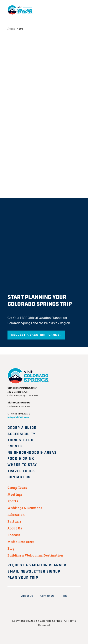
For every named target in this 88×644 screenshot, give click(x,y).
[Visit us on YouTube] (44, 608)
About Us (15, 528)
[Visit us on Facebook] (24, 608)
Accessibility (22, 434)
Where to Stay (22, 465)
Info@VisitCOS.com (18, 417)
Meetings (15, 494)
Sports (13, 501)
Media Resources (21, 542)
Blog (11, 548)
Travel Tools (21, 471)
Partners (14, 521)
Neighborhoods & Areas (32, 453)
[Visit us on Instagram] (34, 608)
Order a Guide (22, 428)
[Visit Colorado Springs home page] (20, 10)
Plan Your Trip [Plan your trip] (25, 578)
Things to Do (20, 440)
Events (15, 446)
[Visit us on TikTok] (64, 608)
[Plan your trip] (41, 10)
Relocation (16, 515)
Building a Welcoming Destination (35, 555)
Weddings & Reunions (25, 508)
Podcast (14, 535)
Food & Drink (21, 459)
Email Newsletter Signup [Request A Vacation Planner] (36, 572)
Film (64, 596)
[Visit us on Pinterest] (54, 608)
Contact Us (19, 477)
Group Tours (17, 488)
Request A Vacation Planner (36, 335)
